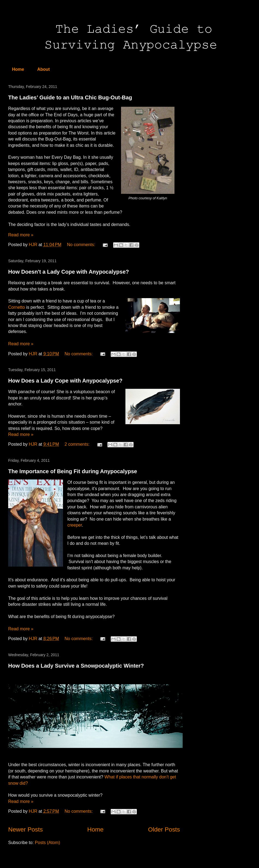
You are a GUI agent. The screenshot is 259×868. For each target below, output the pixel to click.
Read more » (21, 235)
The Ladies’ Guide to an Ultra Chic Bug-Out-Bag (70, 97)
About (43, 69)
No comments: (82, 245)
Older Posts (164, 829)
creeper (75, 525)
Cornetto (16, 307)
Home (18, 69)
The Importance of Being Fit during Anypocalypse (73, 471)
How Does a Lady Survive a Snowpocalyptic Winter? (76, 666)
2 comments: (78, 444)
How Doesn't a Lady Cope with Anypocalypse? (69, 272)
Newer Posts (25, 829)
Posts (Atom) (47, 843)
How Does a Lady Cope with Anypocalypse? (65, 381)
